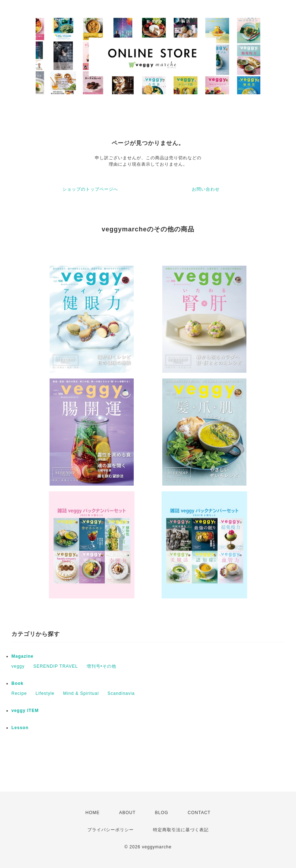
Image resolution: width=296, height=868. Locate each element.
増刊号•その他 (101, 666)
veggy (18, 666)
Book (17, 683)
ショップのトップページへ (90, 189)
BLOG (162, 813)
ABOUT (127, 813)
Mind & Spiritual (81, 693)
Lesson (20, 728)
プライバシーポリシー (111, 830)
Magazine (22, 656)
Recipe (19, 693)
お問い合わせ (206, 189)
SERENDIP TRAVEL (55, 666)
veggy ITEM (25, 711)
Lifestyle (45, 693)
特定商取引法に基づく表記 (181, 830)
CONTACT (199, 813)
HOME (93, 813)
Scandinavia (121, 693)
